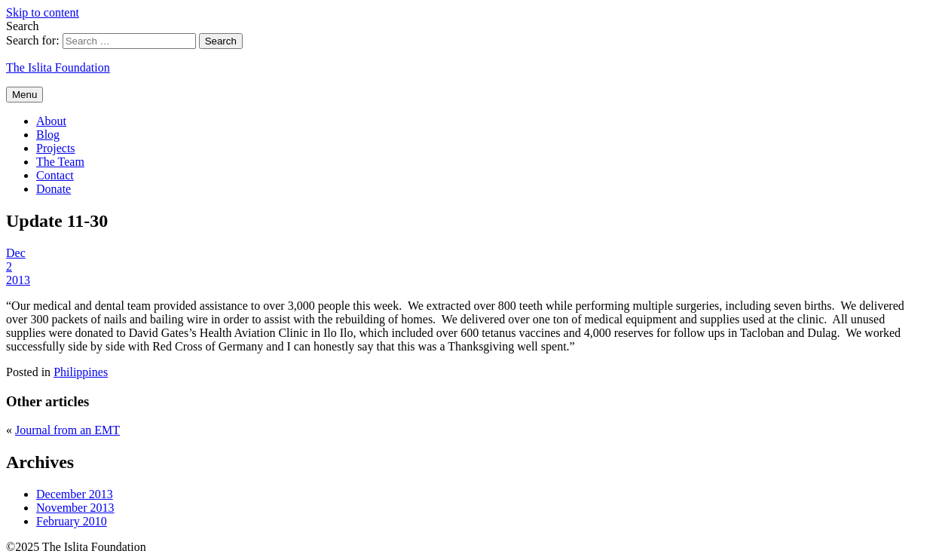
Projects (56, 148)
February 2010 (72, 521)
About (51, 121)
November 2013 (75, 508)
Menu (24, 95)
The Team (60, 162)
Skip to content (43, 12)
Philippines (81, 372)
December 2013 (75, 494)
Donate (54, 189)
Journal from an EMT (67, 430)
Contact (55, 175)
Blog (48, 135)
